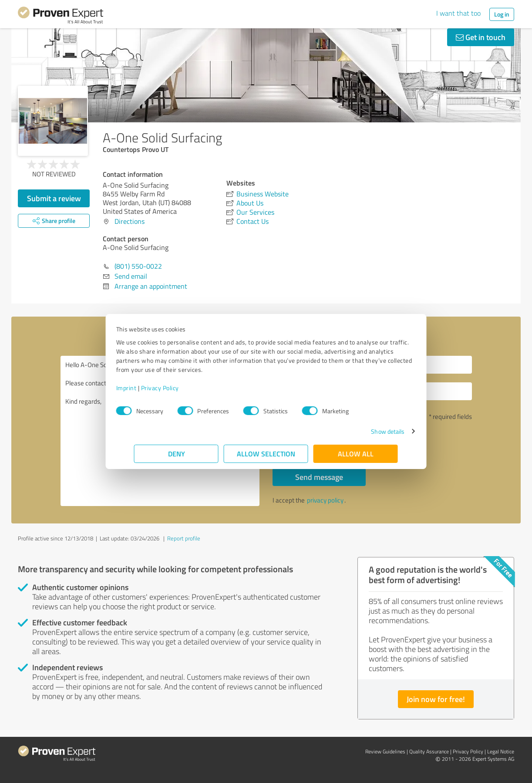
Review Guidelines (385, 751)
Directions (130, 221)
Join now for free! (436, 699)
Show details (370, 431)
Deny (177, 454)
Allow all (356, 454)
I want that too (458, 13)
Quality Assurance (429, 751)
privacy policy (325, 500)
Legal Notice (501, 751)
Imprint (144, 388)
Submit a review (54, 198)
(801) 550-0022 (138, 266)
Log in (502, 14)
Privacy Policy (178, 388)
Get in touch (481, 37)
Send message (319, 477)
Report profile (184, 538)
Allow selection (266, 454)
